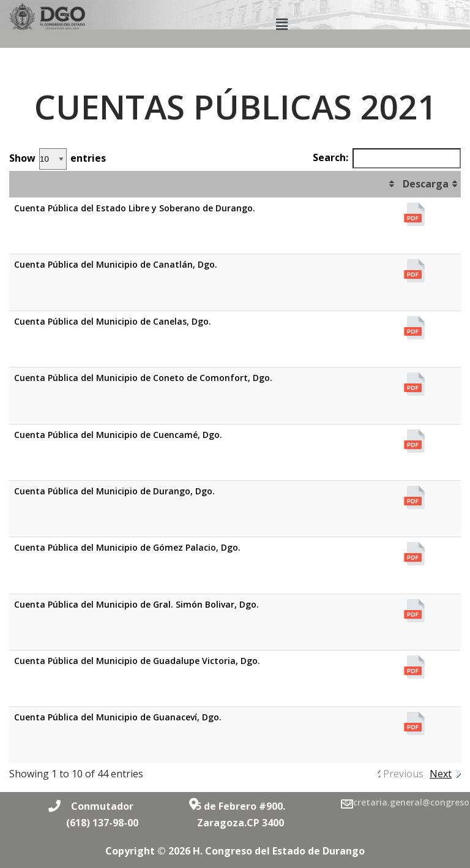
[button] (282, 24)
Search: (387, 158)
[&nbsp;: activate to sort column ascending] (203, 184)
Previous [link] (403, 774)
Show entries (58, 159)
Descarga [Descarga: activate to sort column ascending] (426, 184)
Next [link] (441, 774)
